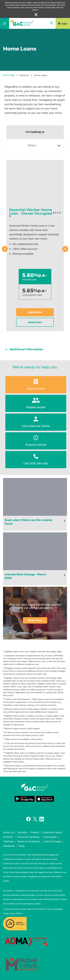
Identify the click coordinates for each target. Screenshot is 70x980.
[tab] (36, 349)
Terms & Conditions (29, 842)
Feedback (9, 846)
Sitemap (9, 842)
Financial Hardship (28, 837)
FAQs (21, 846)
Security (22, 832)
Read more (35, 620)
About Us (9, 832)
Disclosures (50, 837)
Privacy (35, 832)
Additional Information (26, 349)
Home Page (9, 75)
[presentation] (5, 249)
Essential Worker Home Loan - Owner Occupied (31, 212)
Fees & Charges (53, 842)
